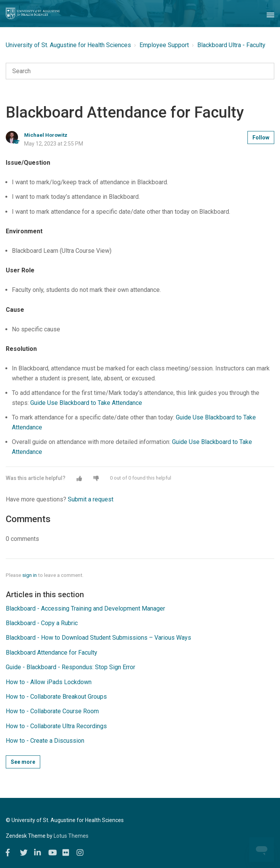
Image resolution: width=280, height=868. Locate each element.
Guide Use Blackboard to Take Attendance (86, 403)
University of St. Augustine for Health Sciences (68, 45)
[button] (79, 478)
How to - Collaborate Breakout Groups (56, 697)
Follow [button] (261, 138)
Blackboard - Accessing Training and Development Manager (85, 608)
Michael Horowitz (46, 135)
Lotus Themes (71, 836)
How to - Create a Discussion (45, 741)
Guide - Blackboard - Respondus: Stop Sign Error (70, 667)
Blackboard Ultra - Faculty (231, 45)
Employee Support (164, 45)
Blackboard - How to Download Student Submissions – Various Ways (98, 638)
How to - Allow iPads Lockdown (49, 682)
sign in (29, 575)
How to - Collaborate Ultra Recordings (56, 726)
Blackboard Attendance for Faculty (52, 653)
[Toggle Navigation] (270, 13)
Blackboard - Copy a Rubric (42, 623)
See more (23, 762)
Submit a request (91, 499)
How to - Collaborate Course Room (52, 711)
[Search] (140, 71)
